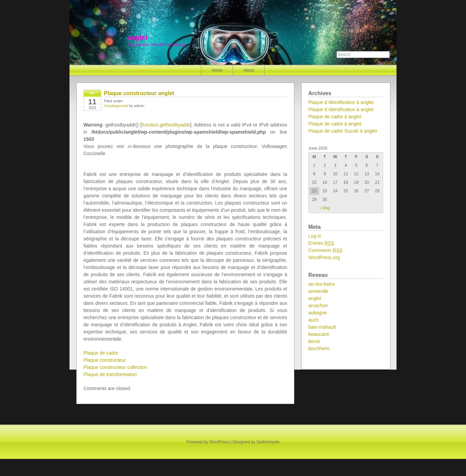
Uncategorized (116, 106)
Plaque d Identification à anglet (341, 102)
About (248, 70)
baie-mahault (322, 327)
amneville (318, 291)
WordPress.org (324, 257)
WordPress (219, 442)
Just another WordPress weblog (156, 45)
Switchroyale (268, 442)
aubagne (318, 313)
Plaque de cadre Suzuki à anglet (343, 131)
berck (314, 341)
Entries (321, 243)
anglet (137, 38)
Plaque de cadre (101, 353)
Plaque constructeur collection (115, 367)
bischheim (319, 348)
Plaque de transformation (110, 374)
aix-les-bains (322, 284)
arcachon (318, 306)
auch (313, 320)
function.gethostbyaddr (166, 125)
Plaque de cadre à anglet (335, 117)
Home (217, 70)
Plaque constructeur (105, 360)
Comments (325, 250)
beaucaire (319, 334)
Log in (315, 236)
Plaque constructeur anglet (139, 93)
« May (325, 208)
